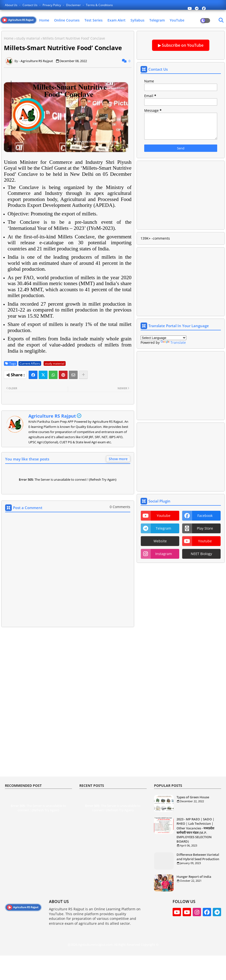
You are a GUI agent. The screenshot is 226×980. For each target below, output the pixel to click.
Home (44, 20)
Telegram (157, 20)
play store (205, 528)
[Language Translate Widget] (163, 338)
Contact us (30, 5)
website (160, 541)
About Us (12, 5)
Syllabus (137, 20)
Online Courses (67, 20)
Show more (118, 459)
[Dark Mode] (221, 20)
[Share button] (83, 375)
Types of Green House (193, 797)
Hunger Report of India (194, 877)
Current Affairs (30, 363)
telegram (163, 528)
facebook (205, 516)
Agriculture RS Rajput (52, 416)
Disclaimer (74, 5)
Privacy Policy (52, 5)
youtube (164, 516)
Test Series (94, 20)
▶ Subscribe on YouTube (181, 45)
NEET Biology (201, 554)
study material (28, 38)
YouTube (177, 20)
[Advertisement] (68, 668)
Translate (173, 342)
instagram (164, 554)
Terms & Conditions (99, 5)
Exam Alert (117, 20)
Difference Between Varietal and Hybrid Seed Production (198, 857)
